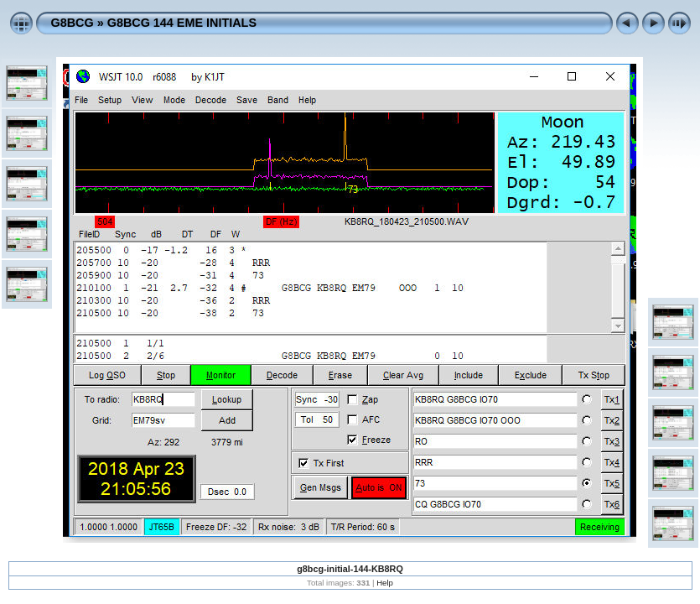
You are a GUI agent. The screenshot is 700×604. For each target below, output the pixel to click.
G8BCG (73, 23)
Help (385, 583)
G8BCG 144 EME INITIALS (182, 23)
